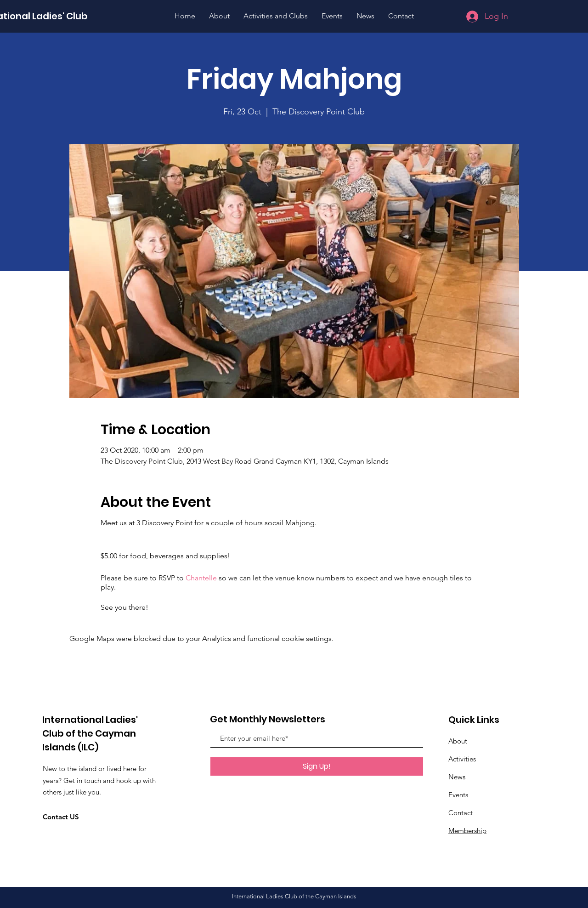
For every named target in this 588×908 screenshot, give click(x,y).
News (457, 777)
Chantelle (201, 578)
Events (458, 795)
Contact (461, 813)
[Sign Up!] (317, 766)
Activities (462, 759)
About (458, 741)
